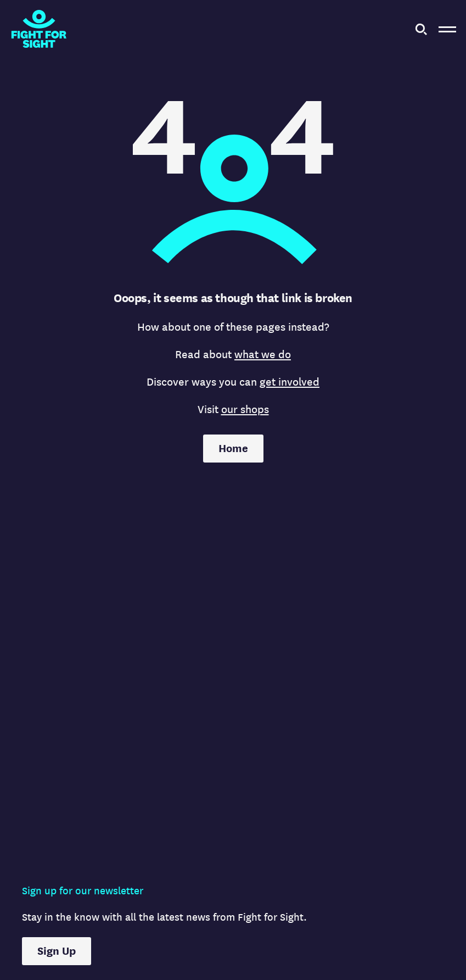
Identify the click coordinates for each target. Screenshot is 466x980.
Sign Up (57, 951)
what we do (263, 355)
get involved (290, 382)
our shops (245, 410)
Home (233, 449)
